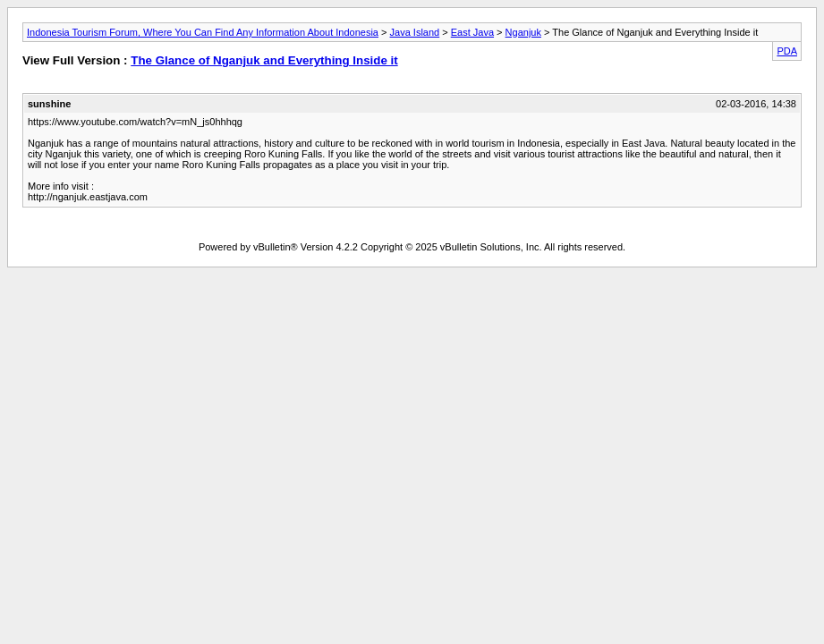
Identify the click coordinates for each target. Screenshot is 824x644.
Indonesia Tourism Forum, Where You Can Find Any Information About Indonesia (203, 32)
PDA (787, 51)
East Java (472, 32)
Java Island (415, 32)
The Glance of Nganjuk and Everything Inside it (264, 60)
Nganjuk (523, 32)
